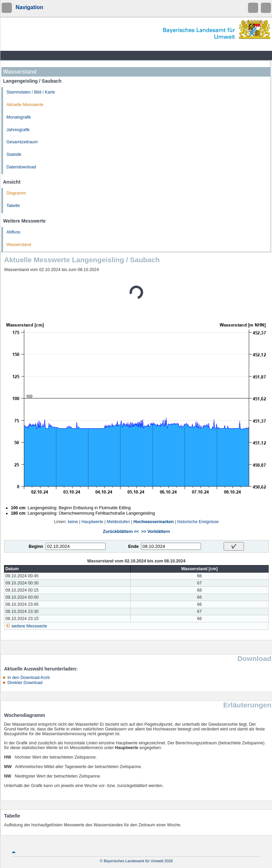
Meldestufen (119, 522)
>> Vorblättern (155, 532)
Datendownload (21, 167)
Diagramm (16, 193)
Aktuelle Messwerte (25, 105)
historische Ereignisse (198, 522)
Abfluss (13, 232)
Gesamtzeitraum (22, 142)
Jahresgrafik (18, 130)
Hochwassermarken (153, 522)
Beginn (36, 546)
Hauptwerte (92, 522)
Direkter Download (25, 683)
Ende (133, 546)
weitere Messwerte (29, 626)
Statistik (14, 154)
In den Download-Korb (29, 678)
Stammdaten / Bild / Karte (31, 92)
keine (73, 522)
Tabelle (13, 206)
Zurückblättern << (121, 532)
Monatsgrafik (19, 117)
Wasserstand (19, 245)
